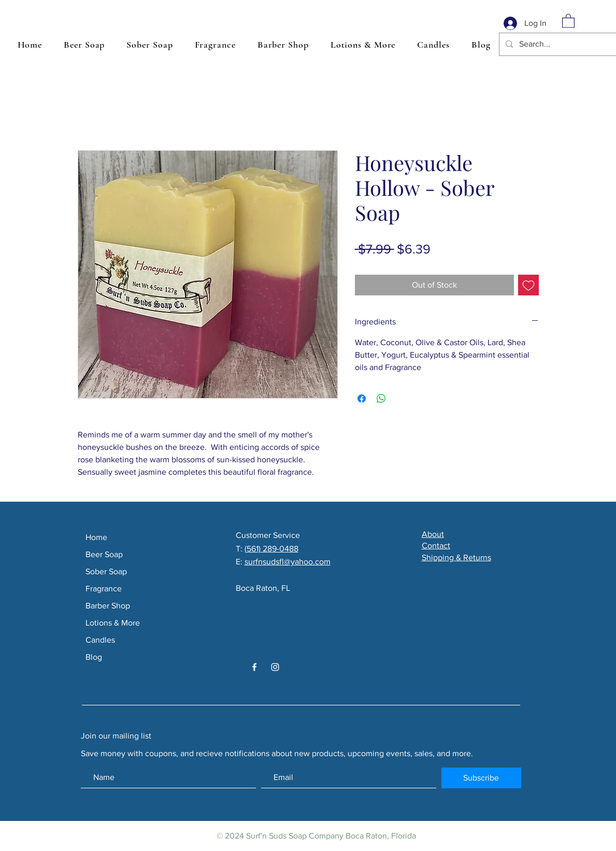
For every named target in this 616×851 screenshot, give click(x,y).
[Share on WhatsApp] (381, 399)
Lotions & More (113, 623)
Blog (94, 657)
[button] (568, 20)
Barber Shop (108, 606)
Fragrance (104, 588)
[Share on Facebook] (362, 399)
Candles (100, 640)
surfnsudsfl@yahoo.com (288, 562)
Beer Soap (104, 554)
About (433, 534)
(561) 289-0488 (271, 549)
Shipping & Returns (456, 557)
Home (96, 537)
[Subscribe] (481, 778)
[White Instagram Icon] (275, 667)
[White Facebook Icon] (254, 667)
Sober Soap (106, 571)
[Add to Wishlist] (528, 285)
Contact (436, 545)
